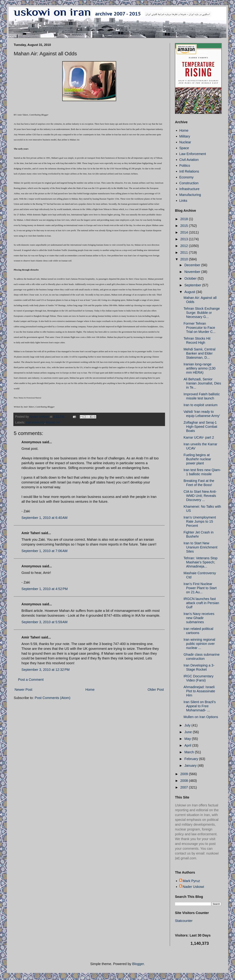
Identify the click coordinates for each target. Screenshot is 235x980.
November (193, 272)
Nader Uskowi (193, 887)
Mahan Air (53, 422)
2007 (185, 787)
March (190, 752)
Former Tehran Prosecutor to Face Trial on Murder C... (200, 328)
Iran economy (35, 422)
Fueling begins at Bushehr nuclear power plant (197, 459)
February (192, 759)
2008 (185, 781)
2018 (185, 219)
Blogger (138, 964)
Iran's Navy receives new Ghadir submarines (199, 618)
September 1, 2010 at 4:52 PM (45, 589)
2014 (185, 232)
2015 (185, 226)
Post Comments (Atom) (52, 698)
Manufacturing (190, 195)
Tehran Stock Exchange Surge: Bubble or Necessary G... (202, 313)
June (189, 732)
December (193, 265)
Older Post (156, 690)
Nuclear (185, 142)
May (188, 739)
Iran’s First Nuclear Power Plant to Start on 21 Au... (200, 588)
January (191, 766)
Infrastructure (189, 189)
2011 (185, 252)
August (190, 292)
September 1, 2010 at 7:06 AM (45, 551)
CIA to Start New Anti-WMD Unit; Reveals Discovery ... (200, 496)
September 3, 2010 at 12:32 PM (46, 670)
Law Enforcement (193, 154)
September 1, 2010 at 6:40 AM (45, 518)
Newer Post (23, 690)
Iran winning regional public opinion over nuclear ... (199, 644)
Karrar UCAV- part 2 (199, 437)
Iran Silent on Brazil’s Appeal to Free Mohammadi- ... (200, 706)
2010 (185, 259)
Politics (185, 166)
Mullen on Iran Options (201, 717)
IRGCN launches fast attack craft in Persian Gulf (201, 603)
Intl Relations (189, 171)
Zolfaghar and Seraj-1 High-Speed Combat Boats (200, 427)
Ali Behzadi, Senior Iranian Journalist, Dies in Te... (202, 383)
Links (183, 201)
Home (90, 690)
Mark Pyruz (191, 881)
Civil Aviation (189, 160)
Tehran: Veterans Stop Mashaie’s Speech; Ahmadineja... (201, 562)
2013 (185, 239)
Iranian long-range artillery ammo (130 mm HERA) (199, 368)
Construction (189, 183)
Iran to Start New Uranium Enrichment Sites (200, 547)
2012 (185, 246)
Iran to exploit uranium (201, 405)
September (193, 285)
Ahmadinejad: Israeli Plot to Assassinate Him (199, 691)
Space (184, 148)
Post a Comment (31, 680)
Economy (186, 177)
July (188, 725)
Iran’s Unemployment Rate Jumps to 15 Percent (200, 521)
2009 (185, 774)
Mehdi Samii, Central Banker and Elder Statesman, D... (199, 353)
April (188, 745)
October (191, 278)
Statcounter (184, 921)
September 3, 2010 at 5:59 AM (45, 622)
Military (185, 136)
